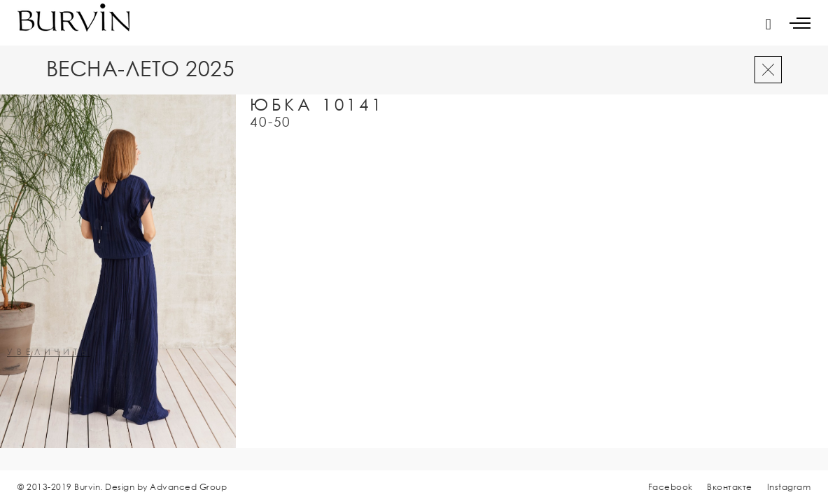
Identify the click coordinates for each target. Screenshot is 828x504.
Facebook (671, 487)
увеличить (49, 352)
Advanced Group (188, 487)
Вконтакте (730, 487)
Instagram (789, 487)
